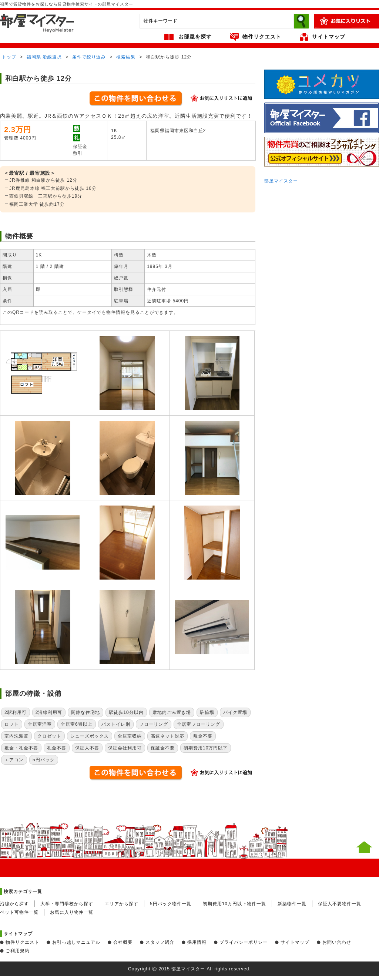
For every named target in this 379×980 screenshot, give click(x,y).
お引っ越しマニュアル (76, 942)
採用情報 (197, 942)
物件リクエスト (262, 37)
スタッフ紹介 (160, 942)
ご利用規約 (18, 951)
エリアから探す (122, 904)
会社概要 (123, 942)
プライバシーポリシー (244, 942)
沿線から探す (14, 904)
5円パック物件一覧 (171, 904)
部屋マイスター (281, 181)
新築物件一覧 (292, 904)
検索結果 (126, 57)
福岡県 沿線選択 (44, 57)
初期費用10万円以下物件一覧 (234, 904)
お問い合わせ (337, 942)
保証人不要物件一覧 (340, 904)
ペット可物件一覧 (19, 912)
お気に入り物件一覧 (72, 912)
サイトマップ (329, 37)
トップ (9, 57)
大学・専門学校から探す (67, 904)
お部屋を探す (195, 37)
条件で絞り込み (89, 57)
